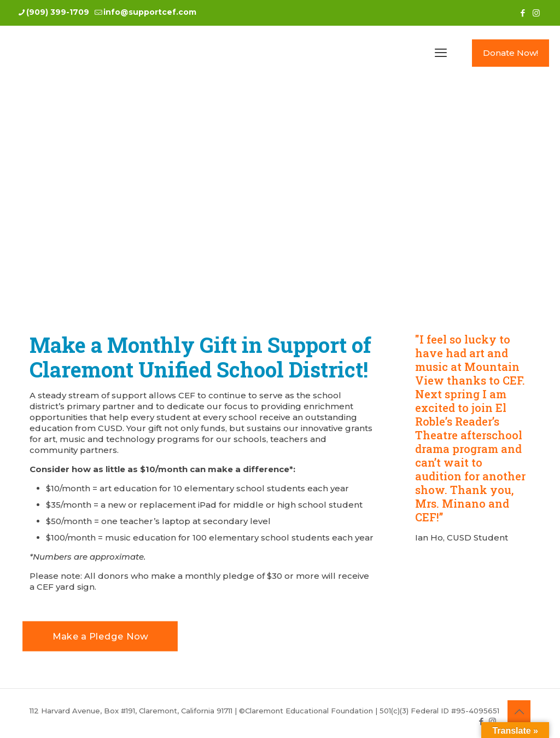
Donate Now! (511, 53)
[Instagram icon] (536, 13)
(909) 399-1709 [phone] (58, 12)
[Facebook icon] (523, 13)
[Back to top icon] (519, 712)
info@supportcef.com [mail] (150, 12)
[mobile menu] (441, 53)
